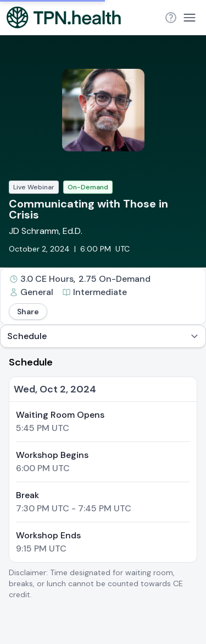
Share (28, 312)
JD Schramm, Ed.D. (46, 231)
